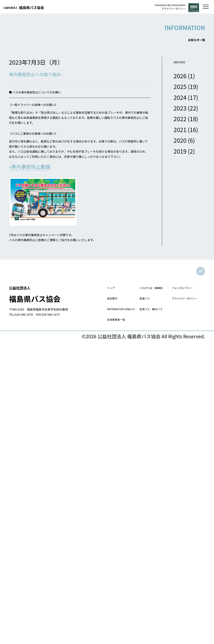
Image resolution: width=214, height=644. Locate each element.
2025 (180, 90)
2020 (180, 144)
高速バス (149, 338)
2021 (180, 133)
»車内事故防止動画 (31, 184)
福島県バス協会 (58, 320)
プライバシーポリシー (163, 9)
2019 (180, 155)
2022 (180, 123)
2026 (180, 80)
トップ (114, 315)
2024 (180, 101)
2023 (180, 112)
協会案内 (117, 338)
